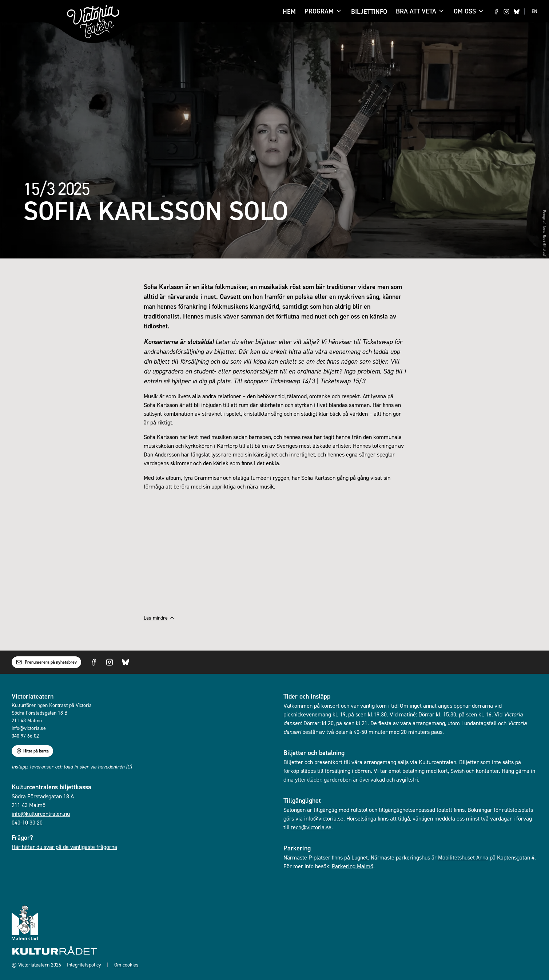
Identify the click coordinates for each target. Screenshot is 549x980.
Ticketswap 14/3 (292, 381)
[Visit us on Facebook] (496, 12)
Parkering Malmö (353, 866)
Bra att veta (416, 12)
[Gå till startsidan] (93, 22)
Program (319, 12)
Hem (289, 11)
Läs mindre (159, 618)
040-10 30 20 (27, 822)
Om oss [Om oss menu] (469, 11)
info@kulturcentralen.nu (41, 814)
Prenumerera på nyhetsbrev (46, 662)
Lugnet (360, 857)
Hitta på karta (32, 751)
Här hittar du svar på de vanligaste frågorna (64, 847)
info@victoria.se (324, 818)
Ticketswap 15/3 (343, 381)
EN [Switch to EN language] (534, 11)
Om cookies (126, 965)
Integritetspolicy (84, 965)
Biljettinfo (369, 11)
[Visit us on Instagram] (506, 12)
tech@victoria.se (311, 827)
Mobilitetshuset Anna (463, 857)
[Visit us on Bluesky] (517, 12)
